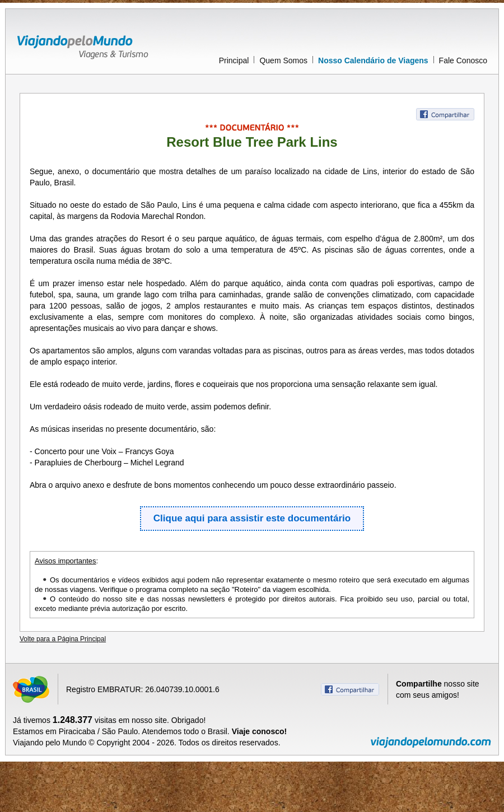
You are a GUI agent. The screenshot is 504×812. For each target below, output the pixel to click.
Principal (234, 60)
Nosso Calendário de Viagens (373, 60)
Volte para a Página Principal (63, 639)
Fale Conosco (463, 60)
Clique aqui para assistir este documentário (252, 518)
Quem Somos (283, 60)
